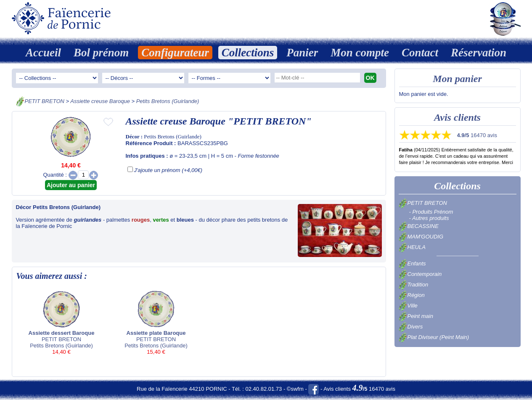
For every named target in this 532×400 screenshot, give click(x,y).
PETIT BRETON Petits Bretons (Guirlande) (62, 322)
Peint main (416, 316)
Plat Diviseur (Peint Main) (434, 337)
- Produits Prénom (431, 212)
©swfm (295, 389)
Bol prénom (101, 53)
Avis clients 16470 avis (359, 389)
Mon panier (457, 79)
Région (412, 295)
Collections (248, 53)
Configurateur (175, 53)
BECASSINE (419, 226)
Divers (411, 327)
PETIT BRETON (45, 101)
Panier (302, 53)
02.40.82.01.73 (264, 389)
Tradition (414, 285)
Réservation (479, 53)
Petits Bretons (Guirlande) (168, 101)
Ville (408, 306)
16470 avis (477, 135)
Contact (420, 53)
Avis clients (457, 117)
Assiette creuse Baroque (100, 101)
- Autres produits (429, 218)
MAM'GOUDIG (421, 237)
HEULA (412, 247)
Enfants (412, 264)
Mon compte (360, 53)
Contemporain (420, 274)
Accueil (43, 53)
